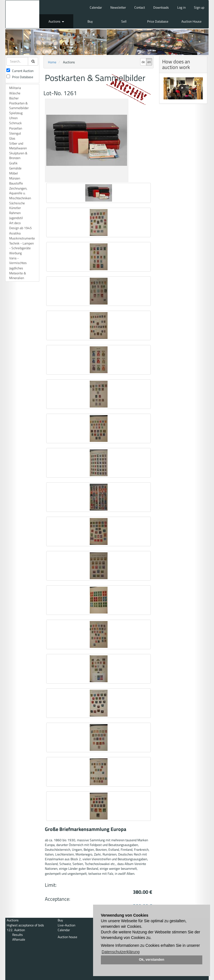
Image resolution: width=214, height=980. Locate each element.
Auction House (191, 21)
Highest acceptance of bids (25, 925)
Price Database (158, 21)
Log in (181, 7)
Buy (90, 21)
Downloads (161, 7)
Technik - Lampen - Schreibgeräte (21, 246)
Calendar (96, 7)
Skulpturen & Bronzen (18, 155)
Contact (140, 7)
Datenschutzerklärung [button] (121, 952)
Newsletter (118, 7)
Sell (124, 21)
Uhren (13, 118)
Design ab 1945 (20, 228)
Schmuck (15, 123)
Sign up (199, 7)
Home (52, 62)
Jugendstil (16, 218)
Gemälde (15, 168)
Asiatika (15, 233)
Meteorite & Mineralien (18, 275)
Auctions (56, 21)
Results (18, 935)
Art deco (15, 223)
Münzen (15, 178)
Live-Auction (66, 925)
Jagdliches (16, 268)
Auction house (67, 937)
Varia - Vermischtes (18, 260)
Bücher (14, 98)
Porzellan (16, 128)
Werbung (15, 253)
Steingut (15, 133)
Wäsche (15, 93)
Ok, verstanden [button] (152, 960)
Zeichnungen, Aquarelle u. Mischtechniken (20, 193)
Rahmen (15, 213)
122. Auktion (16, 930)
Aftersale (19, 939)
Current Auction (20, 71)
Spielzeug (16, 113)
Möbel (14, 173)
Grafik (13, 163)
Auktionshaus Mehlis (22, 14)
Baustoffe (16, 183)
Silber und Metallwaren (18, 146)
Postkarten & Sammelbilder (19, 106)
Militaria (15, 88)
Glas (12, 138)
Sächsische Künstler (17, 205)
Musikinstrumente (22, 238)
